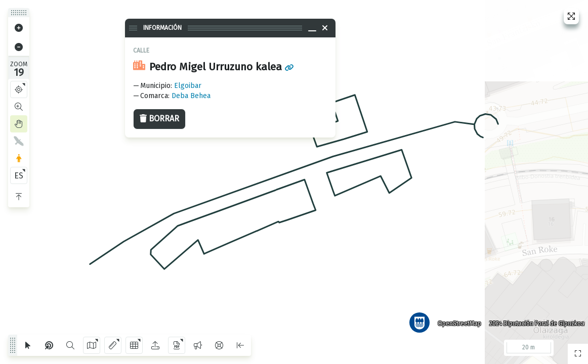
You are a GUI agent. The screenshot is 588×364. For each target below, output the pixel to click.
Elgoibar (188, 86)
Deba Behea (191, 96)
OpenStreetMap (457, 321)
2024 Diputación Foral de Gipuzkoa (534, 321)
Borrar (159, 119)
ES (19, 176)
